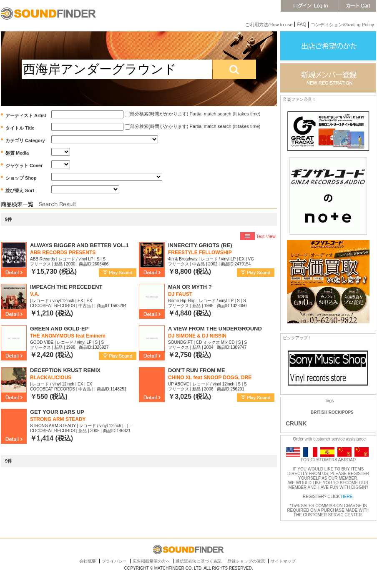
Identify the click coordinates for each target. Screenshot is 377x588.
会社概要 (88, 561)
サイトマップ (283, 561)
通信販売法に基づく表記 (199, 561)
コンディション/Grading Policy (342, 25)
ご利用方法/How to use (269, 25)
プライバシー (114, 561)
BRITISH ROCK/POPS (332, 412)
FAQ (302, 24)
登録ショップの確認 (246, 561)
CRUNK (296, 423)
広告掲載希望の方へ (151, 561)
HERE (347, 497)
